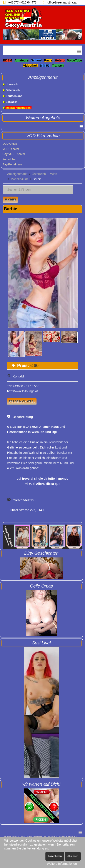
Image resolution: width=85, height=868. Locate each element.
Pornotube (9, 159)
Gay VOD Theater (14, 154)
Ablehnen (73, 856)
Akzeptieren (55, 856)
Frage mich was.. (22, 401)
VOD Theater (11, 149)
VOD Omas (10, 144)
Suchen (10, 200)
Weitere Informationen (62, 864)
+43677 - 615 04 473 (22, 2)
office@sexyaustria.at (62, 2)
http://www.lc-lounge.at (22, 391)
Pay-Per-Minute (12, 164)
